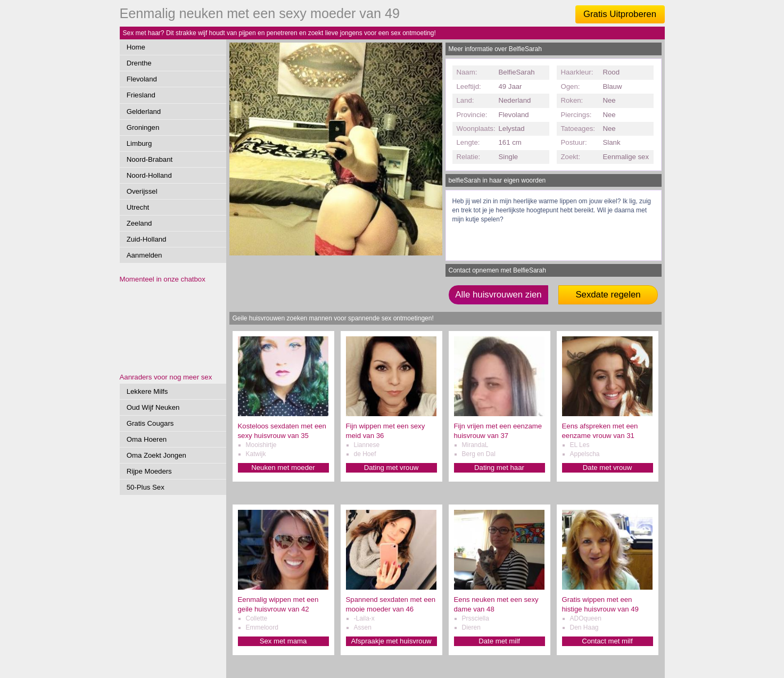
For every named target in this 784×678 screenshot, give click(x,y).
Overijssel (142, 191)
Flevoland (142, 79)
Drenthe (139, 63)
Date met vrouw (607, 468)
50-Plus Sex (146, 487)
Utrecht (138, 207)
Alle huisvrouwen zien (498, 295)
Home (136, 47)
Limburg (139, 143)
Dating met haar (499, 468)
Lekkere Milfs (147, 391)
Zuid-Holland (147, 239)
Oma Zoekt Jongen (156, 455)
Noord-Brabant (150, 159)
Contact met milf (607, 641)
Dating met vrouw (391, 468)
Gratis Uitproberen (620, 14)
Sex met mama (283, 641)
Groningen (143, 127)
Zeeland (139, 223)
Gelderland (144, 111)
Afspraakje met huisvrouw (391, 641)
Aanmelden (145, 255)
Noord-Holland (149, 175)
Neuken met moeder (283, 468)
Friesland (141, 95)
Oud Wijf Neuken (153, 407)
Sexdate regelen (608, 295)
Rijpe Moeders (149, 471)
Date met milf (499, 641)
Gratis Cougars (150, 423)
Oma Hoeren (147, 439)
